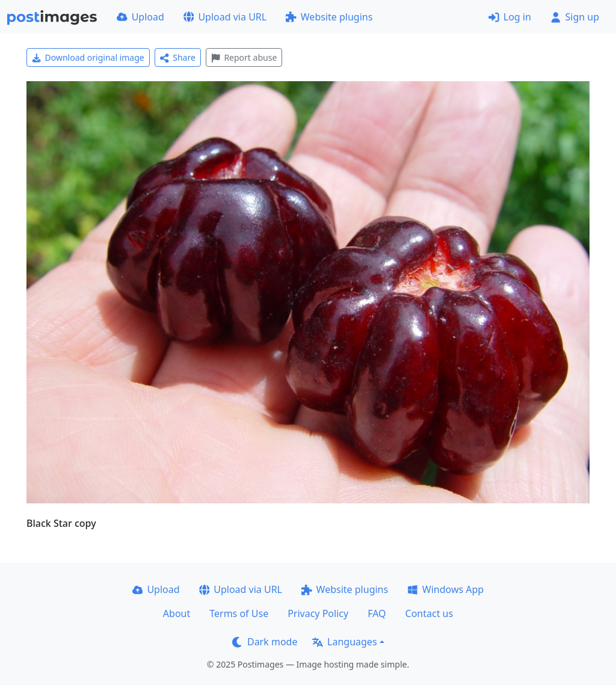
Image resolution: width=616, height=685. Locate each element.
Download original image (88, 57)
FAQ (377, 613)
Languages (344, 642)
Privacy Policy (318, 613)
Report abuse (244, 57)
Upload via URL (225, 17)
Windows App (445, 589)
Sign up (575, 17)
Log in (510, 17)
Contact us (430, 613)
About (177, 613)
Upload (140, 17)
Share (178, 57)
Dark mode (265, 642)
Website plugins (329, 17)
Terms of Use (239, 613)
